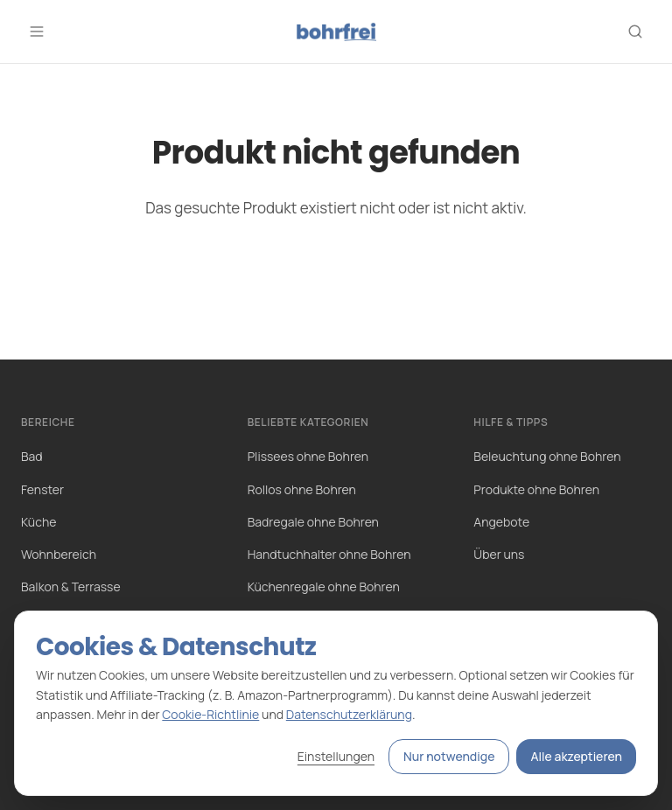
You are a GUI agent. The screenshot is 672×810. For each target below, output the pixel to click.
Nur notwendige (449, 756)
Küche (38, 522)
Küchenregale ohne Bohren (324, 587)
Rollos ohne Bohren (302, 489)
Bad (32, 456)
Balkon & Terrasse (71, 587)
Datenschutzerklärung (349, 714)
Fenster (42, 489)
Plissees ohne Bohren (308, 456)
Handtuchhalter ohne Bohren (329, 554)
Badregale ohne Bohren (313, 522)
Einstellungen (336, 756)
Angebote (501, 522)
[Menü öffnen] (37, 31)
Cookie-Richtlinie (210, 714)
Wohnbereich (59, 554)
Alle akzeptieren (576, 756)
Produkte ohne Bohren (536, 489)
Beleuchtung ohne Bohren (547, 456)
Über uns (499, 554)
